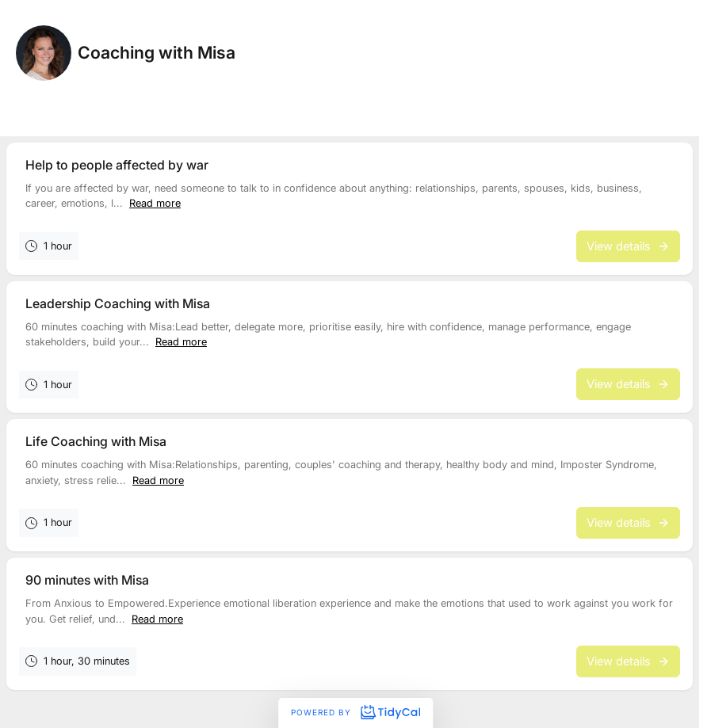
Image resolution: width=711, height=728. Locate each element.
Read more (155, 203)
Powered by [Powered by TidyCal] (355, 712)
